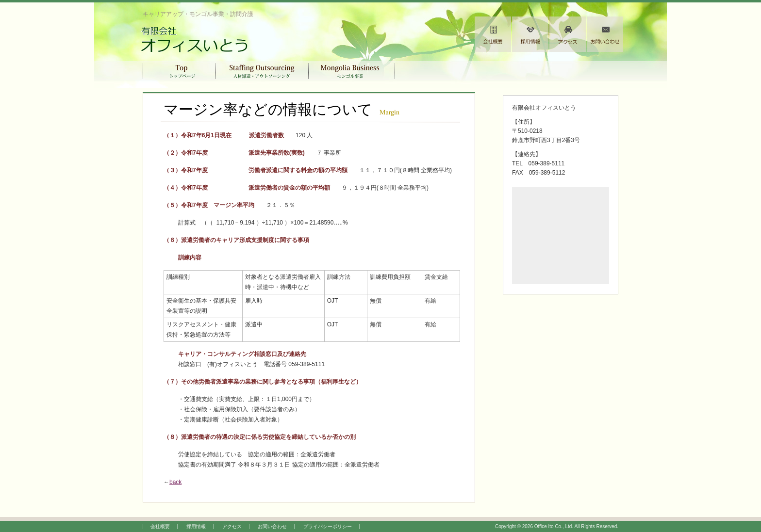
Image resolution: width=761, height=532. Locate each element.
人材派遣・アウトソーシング (262, 71)
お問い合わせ (605, 34)
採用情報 (530, 34)
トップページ (179, 71)
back (175, 482)
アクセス (568, 34)
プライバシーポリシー (328, 526)
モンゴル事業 (352, 71)
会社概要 (493, 34)
